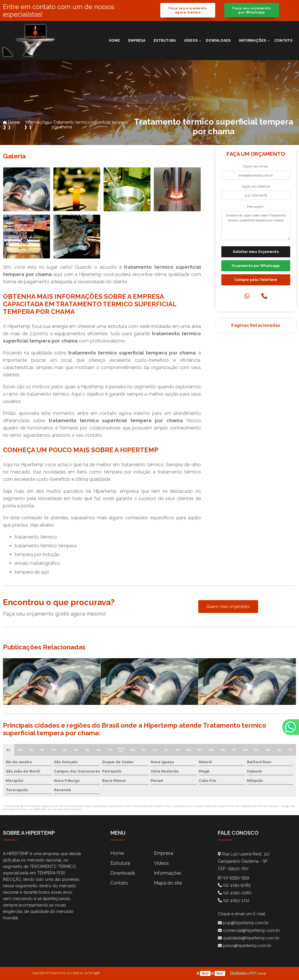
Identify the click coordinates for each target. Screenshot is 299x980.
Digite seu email (256, 166)
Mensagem (256, 207)
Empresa (137, 41)
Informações (252, 41)
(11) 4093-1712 (234, 900)
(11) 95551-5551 (234, 878)
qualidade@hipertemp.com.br (249, 938)
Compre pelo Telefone (256, 280)
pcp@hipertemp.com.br (243, 923)
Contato (283, 41)
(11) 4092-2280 (235, 893)
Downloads (218, 41)
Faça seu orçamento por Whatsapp (252, 10)
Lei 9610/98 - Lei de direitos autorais (55, 809)
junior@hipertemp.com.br (245, 946)
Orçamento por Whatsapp (256, 266)
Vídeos (191, 41)
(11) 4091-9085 (234, 885)
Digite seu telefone (256, 186)
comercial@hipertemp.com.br (249, 930)
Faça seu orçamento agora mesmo (188, 10)
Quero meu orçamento (228, 607)
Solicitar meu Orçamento (256, 252)
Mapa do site (168, 883)
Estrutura (165, 41)
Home (114, 41)
